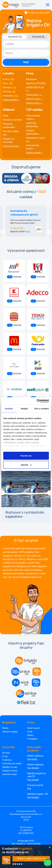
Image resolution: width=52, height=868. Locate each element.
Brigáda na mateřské (9, 140)
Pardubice (11, 96)
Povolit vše (26, 456)
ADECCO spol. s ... (35, 99)
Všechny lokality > (11, 100)
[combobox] (26, 44)
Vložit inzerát (34, 728)
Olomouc (10, 88)
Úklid (5, 116)
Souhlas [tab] (9, 409)
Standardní (15, 37)
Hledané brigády (10, 732)
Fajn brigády (33, 780)
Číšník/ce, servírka (12, 120)
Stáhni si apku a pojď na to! (31, 858)
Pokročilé (38, 37)
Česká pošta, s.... (35, 95)
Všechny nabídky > (34, 153)
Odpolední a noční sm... (35, 140)
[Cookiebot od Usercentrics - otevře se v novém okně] (37, 401)
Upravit (26, 465)
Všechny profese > (11, 146)
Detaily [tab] (24, 409)
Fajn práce (32, 759)
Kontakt (6, 753)
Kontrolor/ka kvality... (33, 147)
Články (5, 728)
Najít (26, 62)
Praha (9, 79)
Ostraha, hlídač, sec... (11, 133)
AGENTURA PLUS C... (35, 89)
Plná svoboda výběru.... (33, 117)
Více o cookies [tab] (41, 409)
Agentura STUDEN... (36, 83)
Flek (29, 789)
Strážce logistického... (33, 132)
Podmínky (7, 760)
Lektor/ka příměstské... (33, 125)
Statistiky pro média (12, 764)
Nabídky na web (10, 767)
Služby (30, 735)
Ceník (30, 732)
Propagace (32, 739)
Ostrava (9, 92)
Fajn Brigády (33, 768)
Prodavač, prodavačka (9, 126)
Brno (8, 84)
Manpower (31, 79)
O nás (5, 756)
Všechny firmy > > (34, 103)
